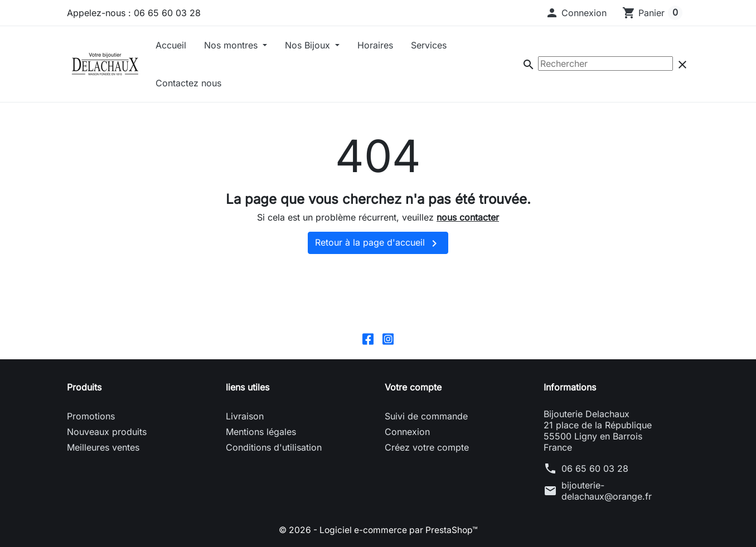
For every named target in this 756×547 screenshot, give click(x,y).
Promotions (91, 417)
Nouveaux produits (107, 432)
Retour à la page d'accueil (378, 243)
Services (429, 45)
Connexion (407, 432)
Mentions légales (261, 432)
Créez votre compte (427, 448)
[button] (576, 13)
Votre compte (413, 388)
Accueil (171, 45)
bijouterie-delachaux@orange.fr (607, 491)
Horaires (375, 45)
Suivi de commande (426, 417)
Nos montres (232, 45)
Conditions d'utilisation (274, 448)
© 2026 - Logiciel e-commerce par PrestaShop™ (378, 530)
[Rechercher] (605, 64)
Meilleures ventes (103, 448)
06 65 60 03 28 (595, 469)
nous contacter (468, 217)
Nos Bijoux (309, 45)
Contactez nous (188, 83)
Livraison (245, 417)
